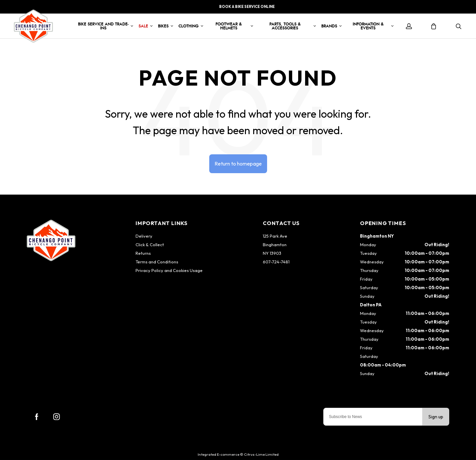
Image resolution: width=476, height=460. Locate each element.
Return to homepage (238, 164)
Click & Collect (150, 245)
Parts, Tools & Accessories (285, 26)
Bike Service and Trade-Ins (103, 26)
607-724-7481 (276, 262)
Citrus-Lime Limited (261, 454)
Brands (329, 26)
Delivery (144, 236)
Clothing (189, 26)
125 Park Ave (275, 236)
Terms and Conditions (157, 262)
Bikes (163, 26)
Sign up (436, 417)
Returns (143, 253)
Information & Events (368, 26)
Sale (143, 26)
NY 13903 (272, 253)
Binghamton (275, 245)
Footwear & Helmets (229, 26)
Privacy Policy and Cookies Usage (169, 270)
